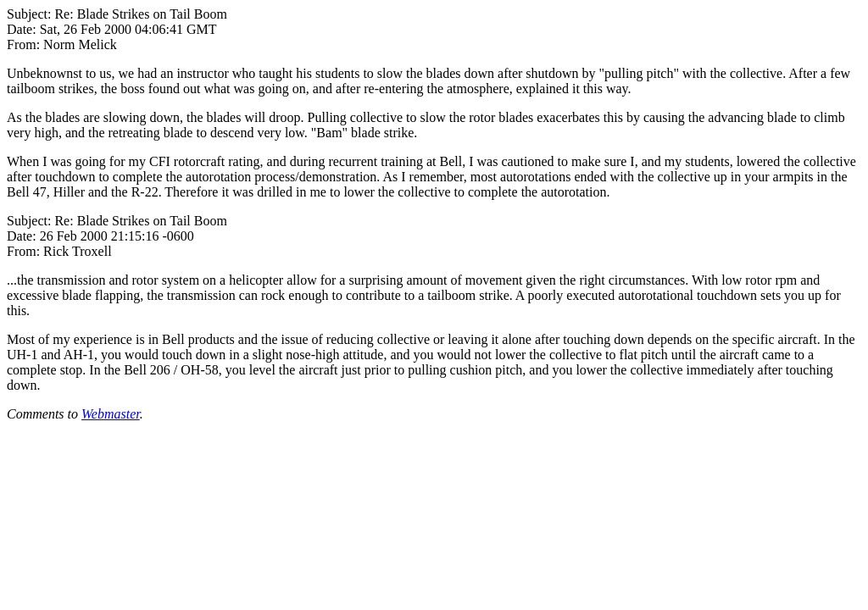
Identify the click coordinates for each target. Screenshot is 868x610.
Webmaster (111, 414)
